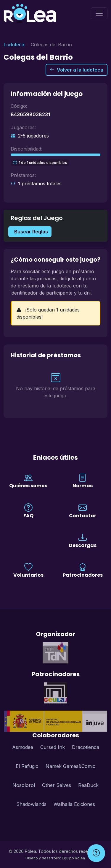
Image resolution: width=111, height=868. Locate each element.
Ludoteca (14, 45)
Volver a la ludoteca (77, 70)
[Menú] (99, 13)
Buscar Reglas (31, 232)
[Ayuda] (96, 853)
